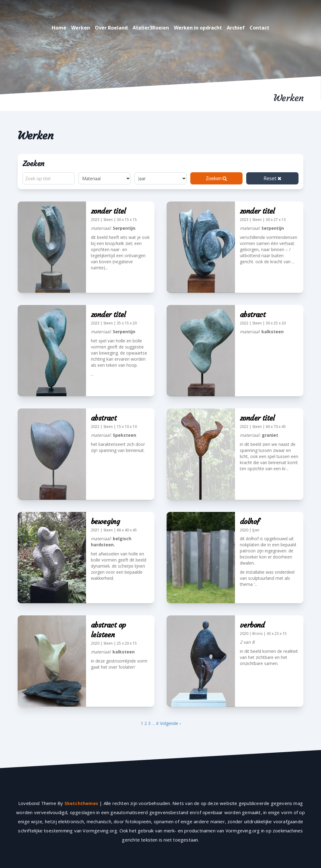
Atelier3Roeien (151, 28)
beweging (105, 522)
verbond (252, 625)
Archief (236, 28)
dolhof (250, 522)
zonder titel (108, 211)
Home (59, 28)
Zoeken (216, 178)
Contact (259, 28)
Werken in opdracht (198, 28)
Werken (81, 28)
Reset (273, 178)
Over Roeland (111, 28)
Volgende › (170, 723)
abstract (253, 315)
